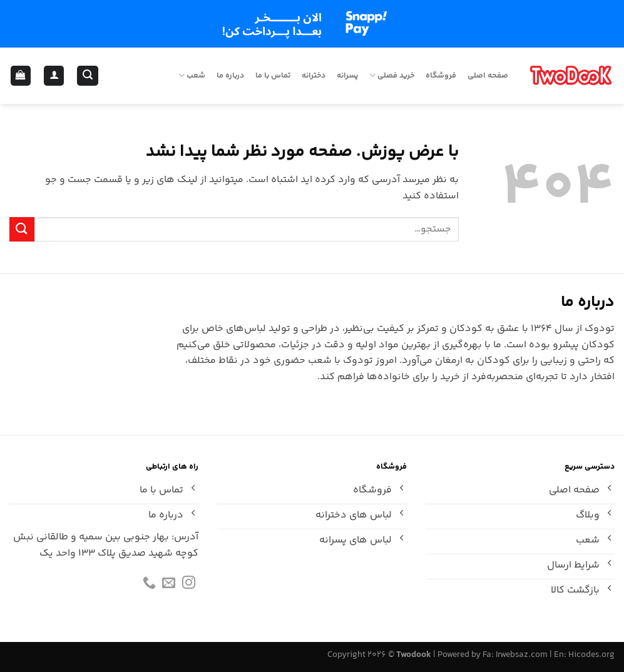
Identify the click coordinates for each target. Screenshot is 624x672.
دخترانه (314, 76)
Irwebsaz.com (522, 655)
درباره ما (230, 76)
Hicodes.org (591, 655)
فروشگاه (441, 76)
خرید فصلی (392, 76)
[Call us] (149, 585)
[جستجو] (87, 76)
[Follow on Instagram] (189, 585)
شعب (192, 76)
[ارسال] (22, 229)
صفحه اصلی (488, 76)
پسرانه (347, 76)
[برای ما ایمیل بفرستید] (169, 585)
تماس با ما (273, 76)
